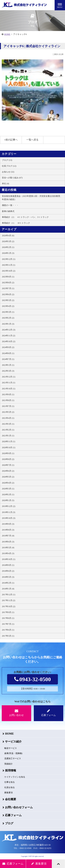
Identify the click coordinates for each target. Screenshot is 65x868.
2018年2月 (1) (8, 583)
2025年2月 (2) (8, 318)
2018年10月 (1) (9, 559)
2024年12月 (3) (9, 330)
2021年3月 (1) (8, 424)
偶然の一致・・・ (10, 205)
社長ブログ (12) (9, 166)
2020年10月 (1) (9, 448)
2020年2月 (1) (8, 495)
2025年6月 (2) (8, 294)
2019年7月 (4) (8, 536)
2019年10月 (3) (9, 518)
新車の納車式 (8, 211)
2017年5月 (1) (8, 636)
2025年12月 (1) (9, 259)
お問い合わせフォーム (19, 807)
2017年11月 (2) (9, 600)
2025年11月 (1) (9, 265)
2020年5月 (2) (8, 477)
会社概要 (11, 799)
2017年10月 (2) (9, 606)
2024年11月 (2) (9, 336)
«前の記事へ (11, 140)
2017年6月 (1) (8, 630)
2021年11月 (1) (9, 383)
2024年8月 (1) (8, 353)
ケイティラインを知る (15, 777)
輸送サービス (11, 748)
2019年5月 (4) (8, 548)
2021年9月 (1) (8, 394)
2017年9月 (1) (8, 612)
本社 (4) (5, 184)
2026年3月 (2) (8, 241)
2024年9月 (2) (8, 347)
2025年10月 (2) (9, 271)
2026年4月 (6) (8, 236)
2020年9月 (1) (8, 453)
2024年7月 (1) (8, 359)
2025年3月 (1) (8, 312)
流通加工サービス (13, 758)
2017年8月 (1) (8, 618)
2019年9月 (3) (8, 524)
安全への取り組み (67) (12, 178)
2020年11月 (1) (9, 441)
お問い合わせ (16, 713)
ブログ (9, 823)
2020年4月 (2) (8, 483)
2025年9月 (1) (8, 277)
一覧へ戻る (32, 140)
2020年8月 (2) (8, 459)
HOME (7, 34)
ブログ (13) (7, 160)
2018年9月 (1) (8, 565)
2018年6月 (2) (8, 571)
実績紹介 (8, 764)
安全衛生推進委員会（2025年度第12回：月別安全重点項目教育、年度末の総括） (32, 198)
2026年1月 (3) (8, 253)
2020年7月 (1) (8, 465)
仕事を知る (10, 782)
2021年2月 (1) (8, 430)
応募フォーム (49, 713)
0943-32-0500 (32, 679)
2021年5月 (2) (8, 412)
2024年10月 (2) (9, 341)
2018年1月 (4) (8, 589)
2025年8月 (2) (8, 283)
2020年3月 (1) (8, 489)
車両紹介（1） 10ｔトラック (16, 223)
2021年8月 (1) (8, 400)
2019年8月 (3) (8, 530)
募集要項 (8, 793)
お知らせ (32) (8, 172)
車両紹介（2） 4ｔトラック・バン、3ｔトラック (25, 217)
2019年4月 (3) (8, 553)
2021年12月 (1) (9, 377)
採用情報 (11, 770)
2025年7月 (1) (8, 288)
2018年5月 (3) (8, 577)
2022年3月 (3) (8, 371)
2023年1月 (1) (8, 365)
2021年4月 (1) (8, 418)
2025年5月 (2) (8, 300)
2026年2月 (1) (8, 247)
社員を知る (10, 787)
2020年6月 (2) (8, 471)
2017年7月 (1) (8, 624)
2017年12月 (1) (9, 595)
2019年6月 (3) (8, 542)
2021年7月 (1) (8, 406)
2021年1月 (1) (8, 436)
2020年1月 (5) (8, 500)
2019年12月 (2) (9, 506)
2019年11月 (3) (9, 512)
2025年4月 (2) (8, 306)
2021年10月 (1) (9, 389)
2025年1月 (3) (8, 324)
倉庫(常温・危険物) (13, 753)
